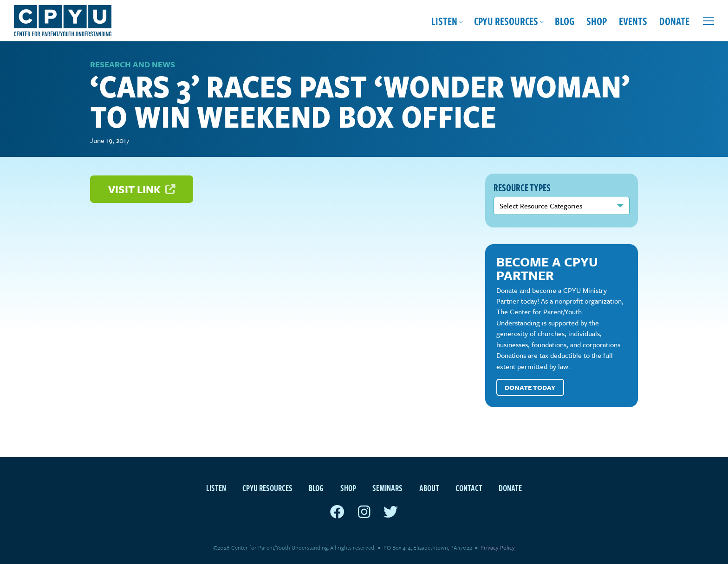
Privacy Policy (498, 547)
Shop (597, 21)
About (429, 488)
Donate (674, 21)
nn (562, 206)
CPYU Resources (506, 21)
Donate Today (530, 387)
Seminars (387, 488)
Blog (565, 21)
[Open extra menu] (708, 21)
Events (633, 21)
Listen (444, 21)
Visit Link (142, 189)
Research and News (133, 64)
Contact (469, 488)
